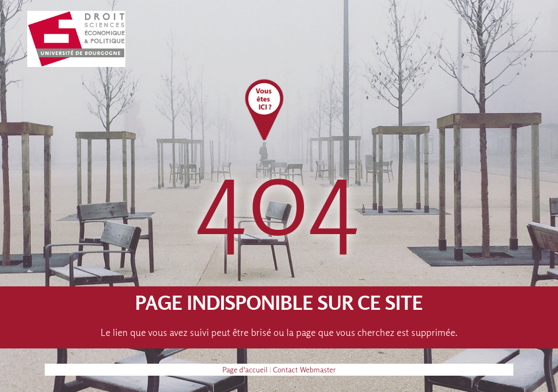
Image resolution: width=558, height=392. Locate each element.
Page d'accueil (245, 369)
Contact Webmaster (304, 369)
